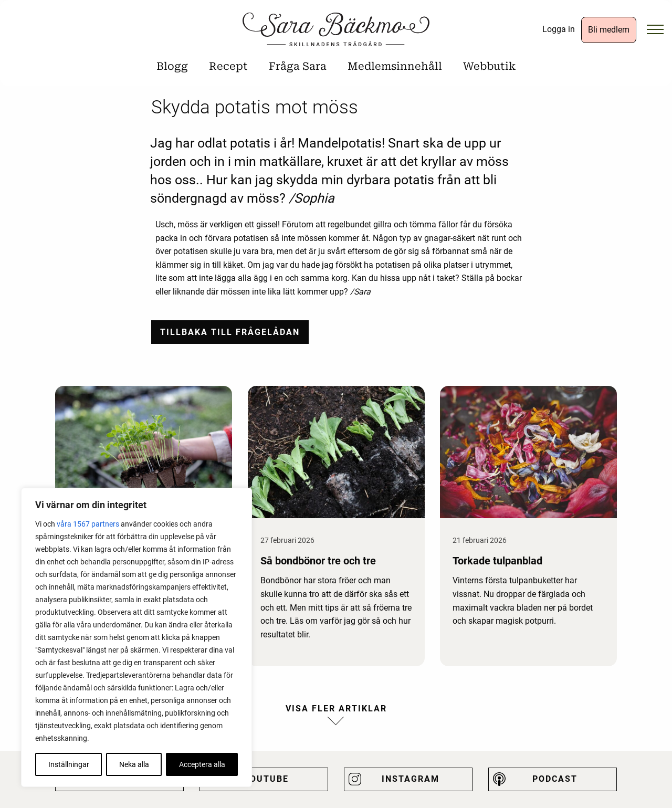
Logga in (559, 29)
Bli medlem (609, 30)
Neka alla (134, 764)
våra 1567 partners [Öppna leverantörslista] (88, 524)
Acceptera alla (202, 764)
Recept (228, 66)
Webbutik (489, 66)
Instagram (411, 779)
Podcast (555, 779)
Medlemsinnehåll (395, 66)
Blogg (172, 66)
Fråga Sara (298, 66)
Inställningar (69, 764)
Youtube (266, 779)
